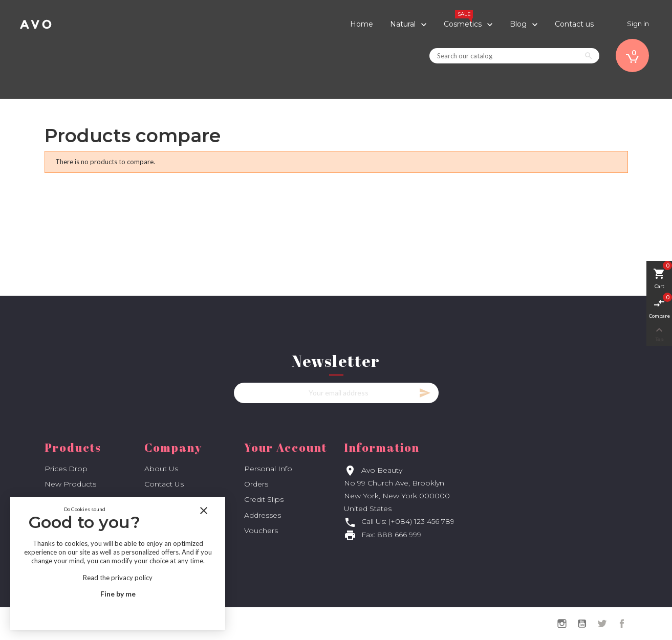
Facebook (622, 624)
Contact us (164, 484)
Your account (286, 447)
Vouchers (261, 531)
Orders (256, 484)
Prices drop (66, 469)
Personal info (268, 469)
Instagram (562, 624)
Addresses (263, 515)
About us (161, 469)
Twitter (602, 624)
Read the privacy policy (118, 578)
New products (70, 484)
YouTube (582, 624)
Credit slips (264, 499)
